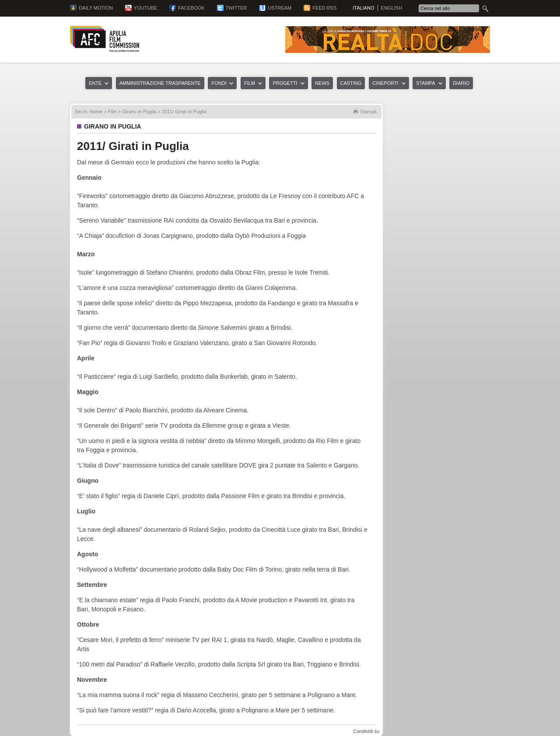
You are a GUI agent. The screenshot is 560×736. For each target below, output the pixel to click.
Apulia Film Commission (105, 39)
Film (250, 83)
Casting (351, 83)
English (392, 8)
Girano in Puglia (139, 112)
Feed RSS (324, 8)
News (322, 83)
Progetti (285, 83)
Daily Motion (96, 8)
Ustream (280, 8)
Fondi (219, 83)
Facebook (191, 8)
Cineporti (385, 83)
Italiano (363, 8)
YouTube (145, 8)
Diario (461, 83)
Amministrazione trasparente (160, 83)
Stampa (426, 83)
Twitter (236, 8)
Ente (95, 83)
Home (96, 112)
